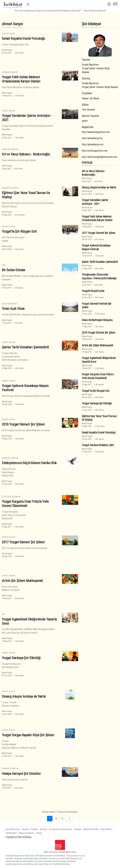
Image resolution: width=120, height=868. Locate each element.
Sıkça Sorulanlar (27, 833)
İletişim (44, 829)
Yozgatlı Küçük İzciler (93, 291)
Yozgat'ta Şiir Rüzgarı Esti (19, 231)
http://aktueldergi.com (93, 144)
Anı (3, 614)
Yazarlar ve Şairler (10, 72)
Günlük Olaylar (8, 34)
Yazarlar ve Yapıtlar (10, 149)
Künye (39, 833)
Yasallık (78, 829)
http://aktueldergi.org (92, 138)
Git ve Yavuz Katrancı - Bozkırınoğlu (26, 154)
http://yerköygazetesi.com (95, 151)
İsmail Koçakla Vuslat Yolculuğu (23, 38)
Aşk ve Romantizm (9, 304)
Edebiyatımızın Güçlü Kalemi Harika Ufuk (29, 463)
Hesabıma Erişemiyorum (61, 829)
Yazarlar (26, 829)
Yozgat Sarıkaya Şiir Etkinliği (21, 658)
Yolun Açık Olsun (13, 309)
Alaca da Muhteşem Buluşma (97, 320)
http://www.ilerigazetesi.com (96, 132)
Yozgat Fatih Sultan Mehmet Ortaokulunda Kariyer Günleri (21, 79)
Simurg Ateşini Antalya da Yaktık (24, 696)
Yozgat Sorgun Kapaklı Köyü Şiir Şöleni (28, 735)
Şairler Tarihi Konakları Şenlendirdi (25, 347)
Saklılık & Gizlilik (91, 829)
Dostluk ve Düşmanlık (11, 497)
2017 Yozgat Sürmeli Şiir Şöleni (23, 542)
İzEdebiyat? (11, 833)
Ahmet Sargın (7, 50)
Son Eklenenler (13, 829)
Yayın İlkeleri (106, 829)
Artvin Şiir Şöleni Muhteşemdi (22, 581)
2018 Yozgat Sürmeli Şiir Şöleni (23, 424)
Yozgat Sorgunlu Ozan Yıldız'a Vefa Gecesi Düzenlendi (25, 504)
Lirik (4, 265)
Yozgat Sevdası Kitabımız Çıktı (98, 445)
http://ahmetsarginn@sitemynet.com (100, 157)
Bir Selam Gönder (14, 270)
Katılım (35, 829)
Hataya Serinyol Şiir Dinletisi (21, 774)
